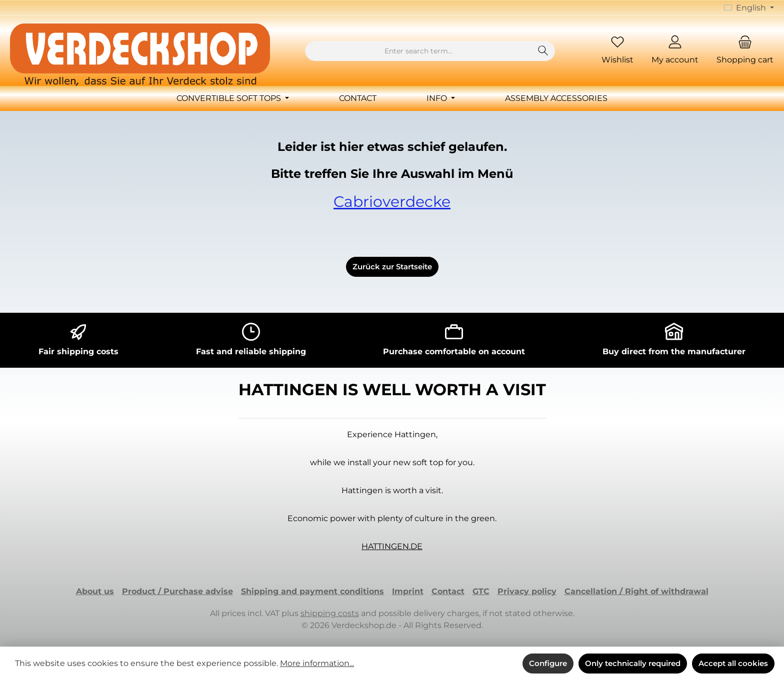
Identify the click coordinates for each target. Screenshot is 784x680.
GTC (481, 591)
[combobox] (418, 51)
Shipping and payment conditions (312, 591)
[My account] (675, 51)
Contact (448, 591)
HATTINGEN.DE (392, 546)
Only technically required (633, 663)
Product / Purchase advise (177, 591)
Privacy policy (527, 591)
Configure (548, 663)
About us (95, 591)
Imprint (408, 591)
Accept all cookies (733, 663)
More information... (317, 663)
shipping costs (330, 613)
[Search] (543, 51)
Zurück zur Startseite (392, 267)
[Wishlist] (617, 51)
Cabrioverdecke (392, 202)
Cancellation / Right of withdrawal (636, 591)
